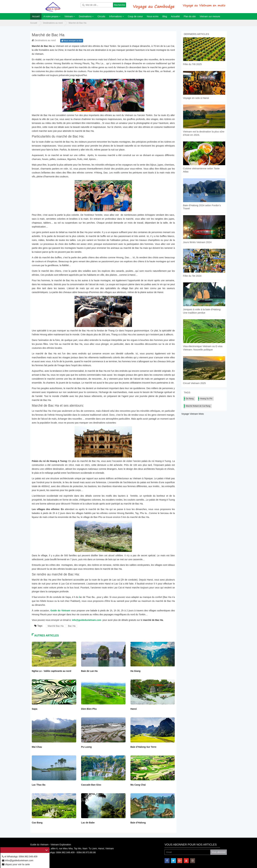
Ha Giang (135, 671)
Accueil (34, 23)
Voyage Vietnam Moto (193, 414)
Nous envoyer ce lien (72, 41)
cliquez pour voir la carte (16, 864)
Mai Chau (37, 747)
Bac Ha (72, 626)
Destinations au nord (53, 23)
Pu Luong (86, 747)
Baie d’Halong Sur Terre (143, 747)
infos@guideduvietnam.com (18, 860)
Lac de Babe (88, 823)
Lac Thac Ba (39, 785)
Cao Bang (37, 823)
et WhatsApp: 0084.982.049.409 (20, 857)
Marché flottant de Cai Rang (198, 406)
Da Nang (190, 399)
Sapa (35, 709)
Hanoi (134, 709)
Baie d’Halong (138, 823)
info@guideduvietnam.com (86, 620)
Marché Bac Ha (56, 626)
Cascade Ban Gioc (91, 785)
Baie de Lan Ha (89, 671)
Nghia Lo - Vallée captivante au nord (51, 671)
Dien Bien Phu (89, 709)
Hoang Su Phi (206, 399)
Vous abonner (218, 852)
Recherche (119, 5)
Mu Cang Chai (138, 785)
